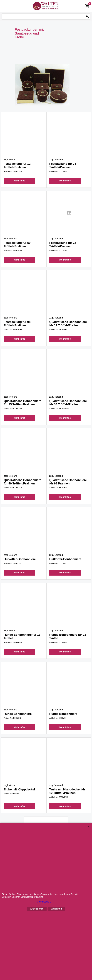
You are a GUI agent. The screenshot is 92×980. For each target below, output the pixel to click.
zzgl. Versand (10, 160)
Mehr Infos (19, 184)
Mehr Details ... (44, 902)
